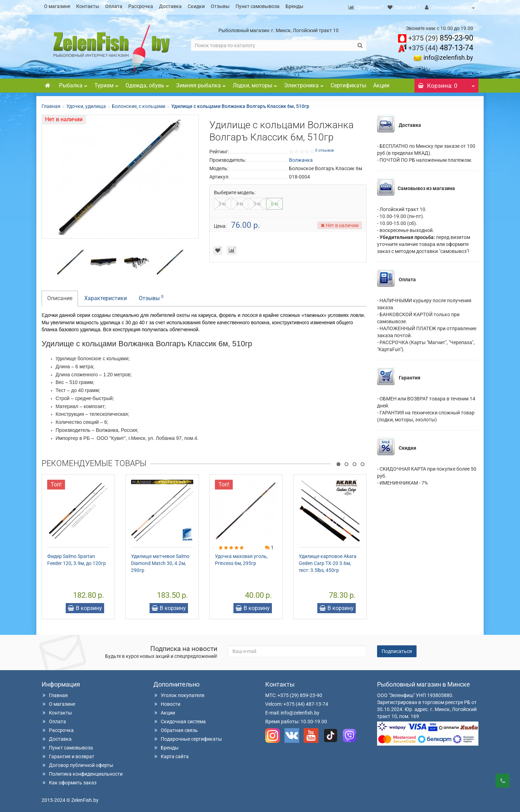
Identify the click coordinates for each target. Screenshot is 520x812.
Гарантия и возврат (68, 754)
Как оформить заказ (69, 781)
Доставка (170, 6)
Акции (381, 83)
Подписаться (397, 649)
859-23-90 (441, 36)
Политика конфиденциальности (82, 772)
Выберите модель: (235, 190)
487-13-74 (441, 46)
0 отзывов (324, 148)
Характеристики (106, 296)
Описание (60, 296)
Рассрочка (141, 6)
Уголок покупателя (179, 693)
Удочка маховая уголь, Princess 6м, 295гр (241, 558)
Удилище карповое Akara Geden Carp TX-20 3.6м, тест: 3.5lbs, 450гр (328, 561)
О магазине (57, 6)
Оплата (114, 6)
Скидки (196, 6)
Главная (51, 104)
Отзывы (220, 6)
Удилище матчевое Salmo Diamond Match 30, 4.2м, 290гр (160, 561)
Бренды (294, 6)
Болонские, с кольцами (139, 104)
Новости (167, 702)
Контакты (88, 6)
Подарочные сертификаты (188, 737)
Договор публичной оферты (77, 763)
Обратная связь (176, 728)
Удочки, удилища (86, 104)
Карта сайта (171, 754)
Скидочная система (180, 719)
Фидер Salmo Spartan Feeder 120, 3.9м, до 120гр (77, 558)
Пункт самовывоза (258, 6)
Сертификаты (348, 83)
